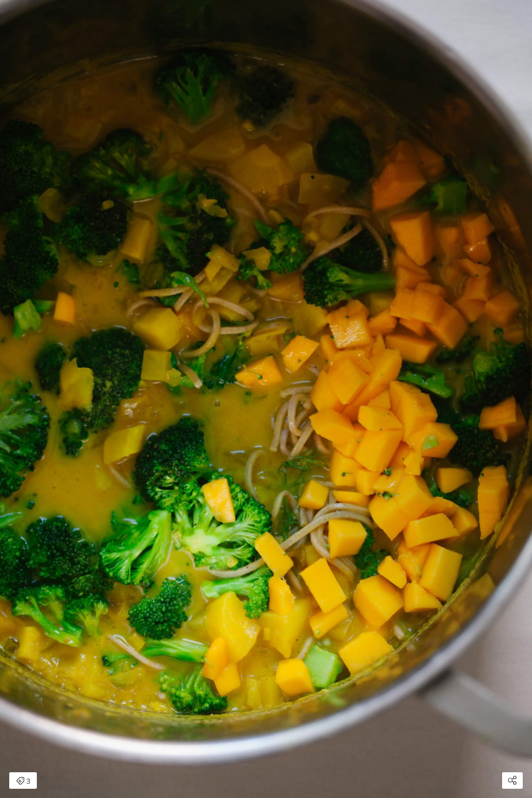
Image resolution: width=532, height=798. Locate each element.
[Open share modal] (512, 781)
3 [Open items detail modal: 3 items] (23, 781)
